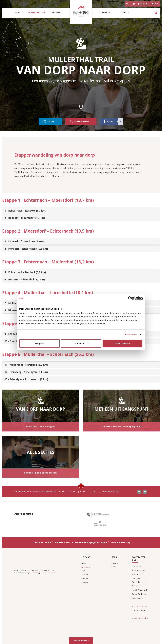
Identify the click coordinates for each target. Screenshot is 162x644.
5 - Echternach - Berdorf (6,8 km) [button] (25, 272)
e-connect (35, 573)
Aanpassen (81, 343)
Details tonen (130, 334)
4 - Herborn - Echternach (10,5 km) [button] (26, 249)
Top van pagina (81, 640)
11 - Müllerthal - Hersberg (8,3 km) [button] (26, 365)
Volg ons (143, 4)
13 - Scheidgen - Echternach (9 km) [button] (26, 379)
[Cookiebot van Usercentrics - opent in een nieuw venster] (130, 298)
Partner (106, 13)
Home (17, 13)
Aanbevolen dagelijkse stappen (91, 542)
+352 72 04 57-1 (141, 606)
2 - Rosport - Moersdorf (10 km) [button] (25, 218)
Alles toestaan (123, 343)
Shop (155, 4)
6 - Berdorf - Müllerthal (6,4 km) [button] (25, 279)
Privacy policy (115, 565)
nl (128, 4)
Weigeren (40, 343)
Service (125, 13)
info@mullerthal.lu (140, 618)
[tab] (81, 211)
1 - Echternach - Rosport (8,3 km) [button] (25, 211)
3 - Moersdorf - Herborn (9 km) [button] (24, 241)
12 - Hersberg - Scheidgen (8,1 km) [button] (26, 372)
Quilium (52, 573)
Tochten (56, 13)
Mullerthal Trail (37, 13)
